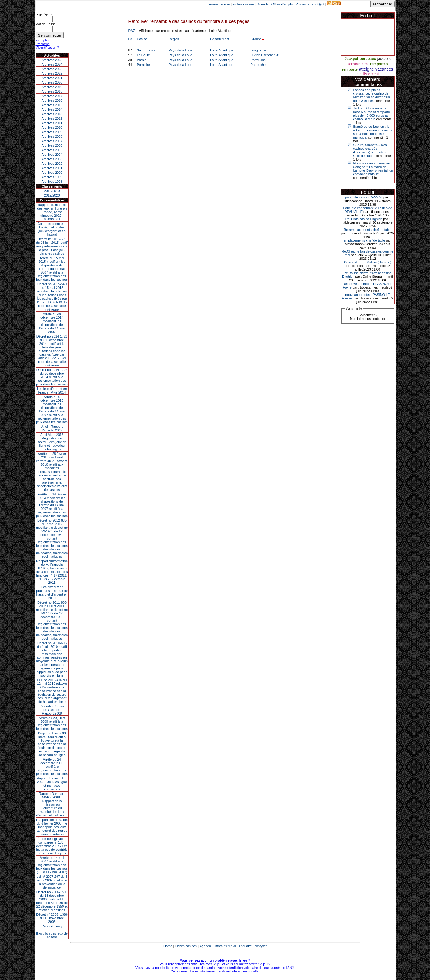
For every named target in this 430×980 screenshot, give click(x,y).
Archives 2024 (52, 64)
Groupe (256, 39)
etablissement (367, 74)
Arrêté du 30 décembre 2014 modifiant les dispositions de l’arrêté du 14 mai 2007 (52, 323)
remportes (379, 64)
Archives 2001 (52, 168)
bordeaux (368, 59)
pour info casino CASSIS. (364, 197)
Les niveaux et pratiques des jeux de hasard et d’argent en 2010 (52, 593)
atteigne (367, 69)
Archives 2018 (52, 91)
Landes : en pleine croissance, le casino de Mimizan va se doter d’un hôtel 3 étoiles (372, 95)
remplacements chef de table (364, 240)
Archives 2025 (52, 60)
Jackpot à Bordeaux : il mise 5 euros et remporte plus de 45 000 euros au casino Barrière (372, 114)
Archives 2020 (52, 82)
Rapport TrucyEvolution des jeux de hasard (52, 932)
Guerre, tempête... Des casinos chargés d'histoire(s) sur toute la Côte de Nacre (370, 150)
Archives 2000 (52, 173)
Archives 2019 (52, 87)
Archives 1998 (52, 182)
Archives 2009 (52, 132)
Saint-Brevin (146, 50)
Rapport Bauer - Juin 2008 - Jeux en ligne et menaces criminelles (52, 784)
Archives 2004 (52, 155)
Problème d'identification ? (47, 46)
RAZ (132, 31)
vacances (384, 69)
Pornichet (144, 65)
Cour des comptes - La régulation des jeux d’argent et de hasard (52, 229)
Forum (225, 4)
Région (174, 39)
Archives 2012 (52, 118)
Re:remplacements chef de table (367, 230)
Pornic (141, 60)
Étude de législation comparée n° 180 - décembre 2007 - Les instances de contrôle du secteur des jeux (52, 846)
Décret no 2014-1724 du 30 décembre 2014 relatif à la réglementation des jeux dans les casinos (52, 377)
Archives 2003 (52, 159)
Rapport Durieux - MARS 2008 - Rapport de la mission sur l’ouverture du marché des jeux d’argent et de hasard (52, 804)
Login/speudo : (46, 14)
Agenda (263, 4)
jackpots (384, 59)
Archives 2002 (52, 164)
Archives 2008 (52, 136)
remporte (350, 69)
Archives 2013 (52, 114)
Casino (142, 39)
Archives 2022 (52, 73)
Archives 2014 (52, 109)
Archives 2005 (52, 150)
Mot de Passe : (46, 24)
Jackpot (351, 59)
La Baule (143, 55)
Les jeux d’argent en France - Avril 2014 (52, 390)
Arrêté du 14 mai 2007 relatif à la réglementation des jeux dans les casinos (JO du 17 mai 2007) (52, 865)
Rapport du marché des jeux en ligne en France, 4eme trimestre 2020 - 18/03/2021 (52, 212)
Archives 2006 (52, 145)
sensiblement (358, 64)
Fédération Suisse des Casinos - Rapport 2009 (52, 710)
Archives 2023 (52, 69)
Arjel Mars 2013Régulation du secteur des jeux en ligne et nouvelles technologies (52, 442)
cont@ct (318, 4)
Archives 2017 (52, 96)
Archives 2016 (52, 100)
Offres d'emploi (282, 4)
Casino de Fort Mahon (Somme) (368, 262)
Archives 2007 (52, 141)
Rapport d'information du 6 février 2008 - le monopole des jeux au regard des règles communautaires (52, 827)
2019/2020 (52, 195)
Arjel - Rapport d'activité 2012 (52, 428)
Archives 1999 (52, 177)
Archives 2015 (52, 105)
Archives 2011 (52, 123)
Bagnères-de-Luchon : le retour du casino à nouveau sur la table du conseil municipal (373, 132)
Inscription (43, 40)
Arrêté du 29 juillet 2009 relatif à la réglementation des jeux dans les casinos (52, 723)
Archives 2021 (52, 78)
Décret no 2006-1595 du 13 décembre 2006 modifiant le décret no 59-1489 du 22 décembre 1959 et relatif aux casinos (52, 901)
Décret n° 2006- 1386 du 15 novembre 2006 (52, 918)
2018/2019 (52, 191)
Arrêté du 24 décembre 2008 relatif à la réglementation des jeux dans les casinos (52, 767)
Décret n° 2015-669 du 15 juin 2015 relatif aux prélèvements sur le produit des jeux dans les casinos (52, 246)
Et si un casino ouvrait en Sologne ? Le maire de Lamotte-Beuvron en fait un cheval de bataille (373, 169)
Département (220, 39)
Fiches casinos (244, 4)
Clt (130, 39)
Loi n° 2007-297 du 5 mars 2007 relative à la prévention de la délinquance (52, 882)
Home (213, 4)
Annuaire (303, 4)
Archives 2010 (52, 127)
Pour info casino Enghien (364, 219)
